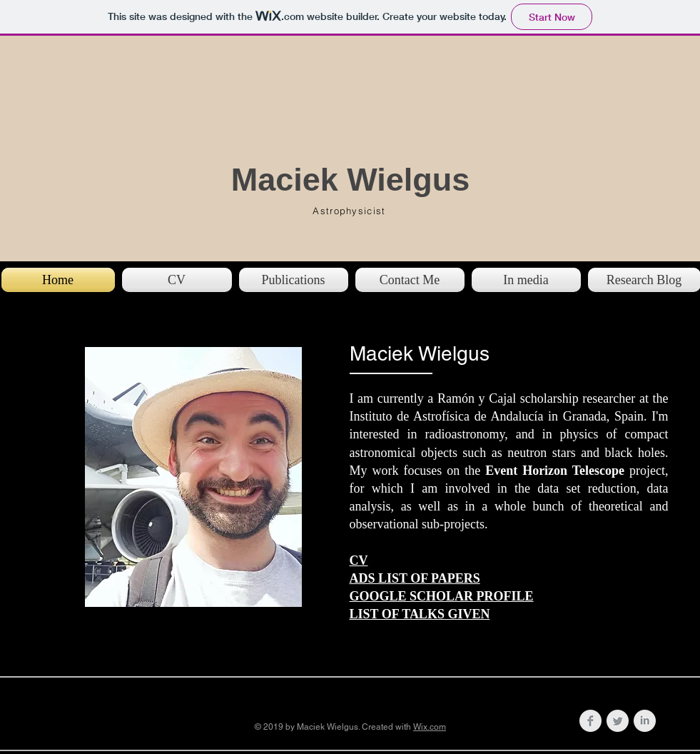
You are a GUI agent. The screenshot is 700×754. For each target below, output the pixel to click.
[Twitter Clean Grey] (618, 721)
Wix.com (430, 727)
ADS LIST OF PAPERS (415, 578)
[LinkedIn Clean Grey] (645, 721)
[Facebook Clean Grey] (590, 721)
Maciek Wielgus (351, 180)
